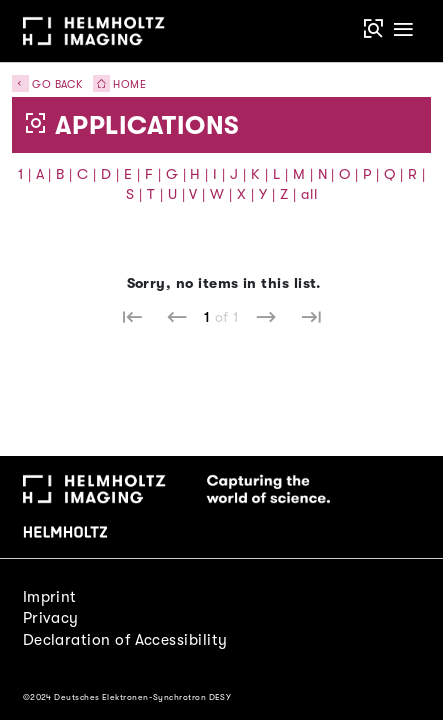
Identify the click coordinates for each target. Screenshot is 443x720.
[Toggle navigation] (403, 30)
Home (116, 84)
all (309, 194)
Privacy (51, 618)
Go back (47, 84)
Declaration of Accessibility (125, 640)
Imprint (50, 597)
